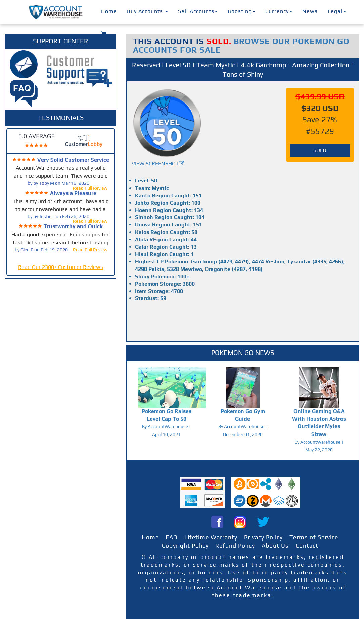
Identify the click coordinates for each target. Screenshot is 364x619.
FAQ (172, 537)
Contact (307, 546)
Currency (279, 11)
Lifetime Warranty (211, 537)
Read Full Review (90, 188)
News (310, 11)
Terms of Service (314, 537)
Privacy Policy (263, 537)
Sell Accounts (198, 11)
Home (109, 11)
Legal (337, 11)
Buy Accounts (147, 11)
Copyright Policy (185, 546)
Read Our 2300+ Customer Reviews (61, 267)
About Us (275, 546)
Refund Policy (235, 546)
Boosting (241, 11)
